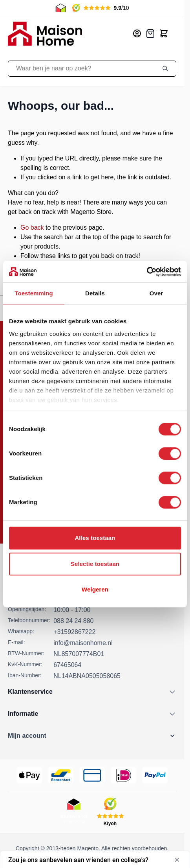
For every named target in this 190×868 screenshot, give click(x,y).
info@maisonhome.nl (83, 643)
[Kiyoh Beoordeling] (110, 812)
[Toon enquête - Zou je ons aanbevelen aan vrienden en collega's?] (95, 860)
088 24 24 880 (73, 621)
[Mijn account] (137, 33)
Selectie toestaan (95, 564)
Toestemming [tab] (34, 293)
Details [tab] (95, 293)
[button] (92, 736)
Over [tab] (156, 293)
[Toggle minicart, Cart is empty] (164, 33)
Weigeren (95, 589)
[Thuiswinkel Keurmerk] (74, 812)
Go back (32, 228)
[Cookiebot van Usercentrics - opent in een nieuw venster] (147, 272)
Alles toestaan (95, 538)
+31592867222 (74, 632)
